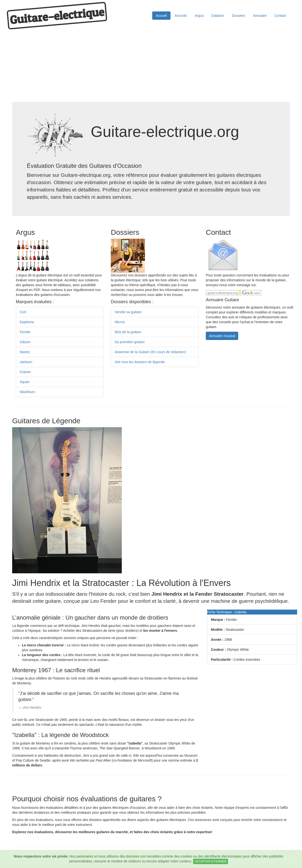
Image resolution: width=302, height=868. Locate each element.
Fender (25, 332)
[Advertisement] (151, 65)
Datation (218, 16)
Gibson (25, 342)
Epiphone (27, 322)
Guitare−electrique (57, 16)
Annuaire (260, 16)
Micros (120, 322)
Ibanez (25, 352)
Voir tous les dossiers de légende (140, 362)
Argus (199, 16)
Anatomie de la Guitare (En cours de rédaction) (150, 352)
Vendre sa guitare (128, 312)
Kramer (25, 372)
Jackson (26, 362)
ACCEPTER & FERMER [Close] (211, 861)
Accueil (161, 16)
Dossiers (238, 16)
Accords (181, 16)
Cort (23, 312)
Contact (280, 16)
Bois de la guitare (128, 332)
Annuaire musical (222, 336)
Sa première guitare (130, 342)
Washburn (27, 392)
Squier (25, 382)
